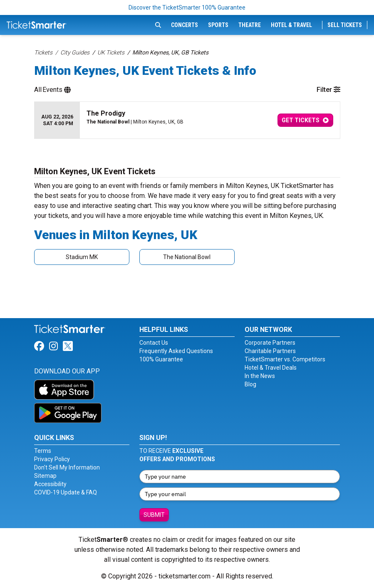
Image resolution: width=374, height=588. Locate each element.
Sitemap (45, 476)
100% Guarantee (161, 359)
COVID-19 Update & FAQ (66, 492)
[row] (187, 120)
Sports (218, 25)
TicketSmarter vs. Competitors (285, 359)
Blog (250, 384)
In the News (260, 376)
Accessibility (50, 484)
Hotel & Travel (291, 25)
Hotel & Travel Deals (271, 368)
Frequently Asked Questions (176, 351)
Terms (43, 451)
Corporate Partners (270, 343)
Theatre (250, 25)
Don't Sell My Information (67, 467)
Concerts (185, 25)
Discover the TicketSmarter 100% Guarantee (187, 7)
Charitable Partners (270, 351)
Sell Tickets (345, 25)
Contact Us (154, 343)
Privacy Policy (52, 459)
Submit (154, 515)
